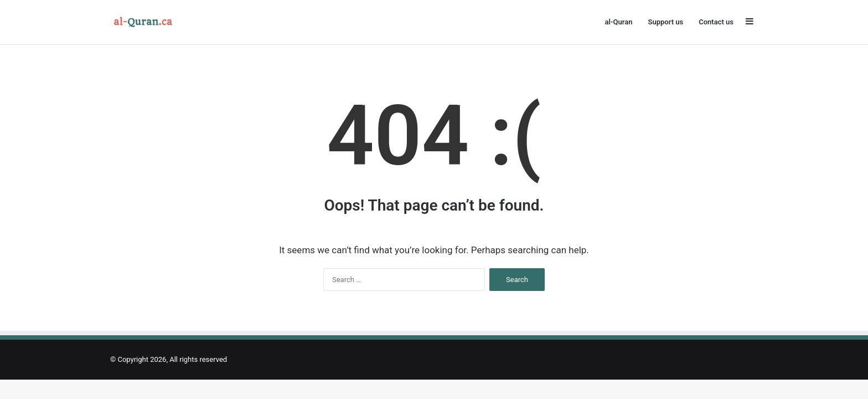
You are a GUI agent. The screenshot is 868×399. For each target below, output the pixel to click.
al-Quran (618, 22)
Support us (665, 22)
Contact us (716, 22)
